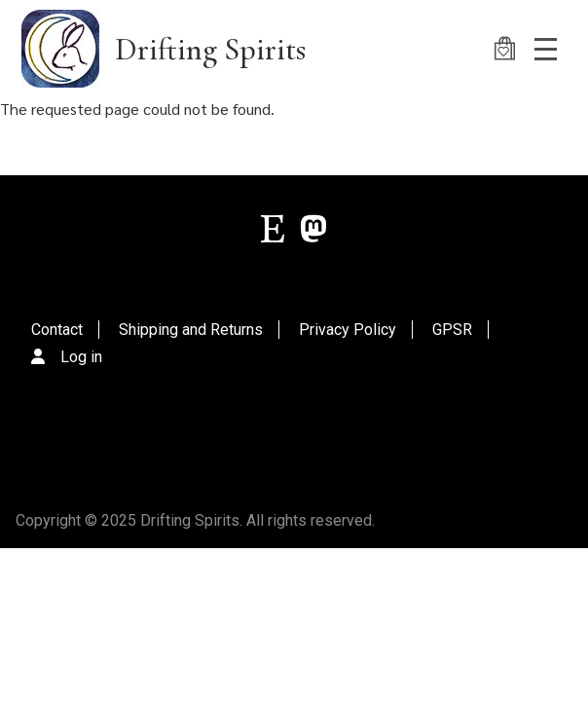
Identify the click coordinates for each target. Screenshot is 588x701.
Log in (81, 357)
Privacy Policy (348, 330)
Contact (57, 330)
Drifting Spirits (210, 49)
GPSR (452, 330)
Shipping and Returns (191, 330)
